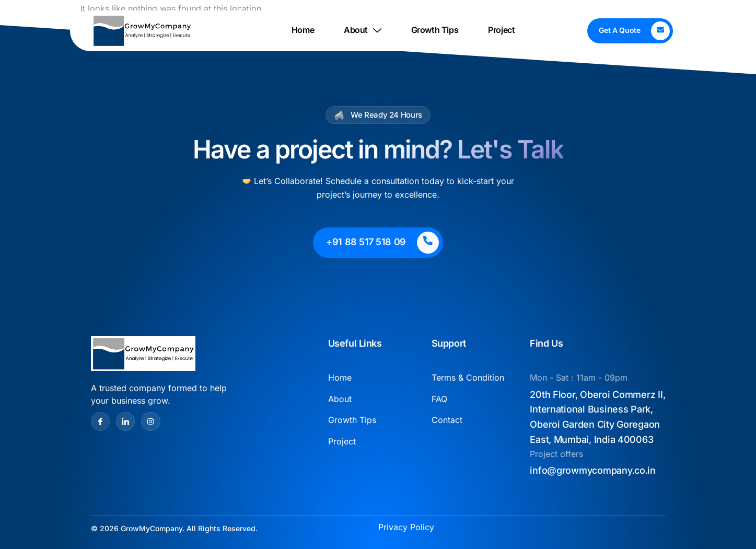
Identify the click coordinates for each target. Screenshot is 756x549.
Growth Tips (435, 30)
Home (303, 30)
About (363, 30)
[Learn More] (630, 31)
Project (501, 30)
